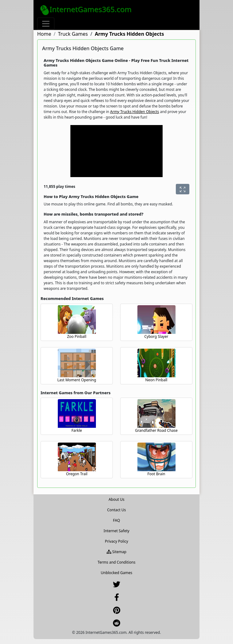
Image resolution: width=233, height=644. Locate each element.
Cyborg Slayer (156, 336)
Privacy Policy (116, 541)
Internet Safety (116, 531)
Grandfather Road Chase (156, 430)
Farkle (77, 430)
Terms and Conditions (117, 562)
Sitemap (116, 552)
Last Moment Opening (77, 380)
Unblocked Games (117, 573)
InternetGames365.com (86, 10)
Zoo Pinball (77, 336)
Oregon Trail (77, 474)
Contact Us (116, 510)
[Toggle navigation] (46, 24)
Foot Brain (156, 474)
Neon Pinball (156, 380)
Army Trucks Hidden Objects (134, 112)
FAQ (117, 520)
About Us (116, 499)
